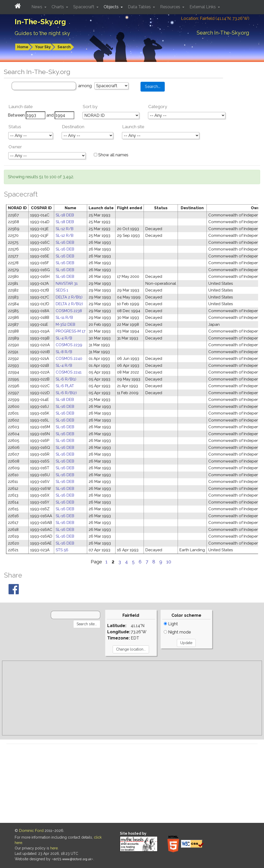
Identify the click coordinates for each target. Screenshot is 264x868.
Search (64, 47)
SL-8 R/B (64, 352)
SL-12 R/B (65, 229)
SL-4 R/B (64, 338)
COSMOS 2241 (69, 372)
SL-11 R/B (64, 318)
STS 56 (62, 550)
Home (23, 47)
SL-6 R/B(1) (66, 379)
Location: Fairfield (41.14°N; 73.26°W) (215, 18)
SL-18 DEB (65, 215)
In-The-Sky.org (40, 22)
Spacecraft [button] (84, 7)
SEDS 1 (62, 290)
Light (171, 624)
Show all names (111, 155)
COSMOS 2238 (69, 311)
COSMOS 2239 (69, 345)
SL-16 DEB (65, 242)
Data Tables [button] (140, 7)
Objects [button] (112, 7)
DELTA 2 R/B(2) (69, 304)
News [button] (37, 7)
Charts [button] (58, 7)
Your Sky (43, 47)
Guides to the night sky (42, 33)
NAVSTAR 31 (67, 283)
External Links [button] (203, 7)
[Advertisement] (132, 698)
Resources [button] (171, 7)
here (54, 848)
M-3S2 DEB (65, 325)
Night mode (177, 632)
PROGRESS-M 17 (71, 331)
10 (169, 562)
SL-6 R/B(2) (66, 393)
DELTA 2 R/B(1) (69, 297)
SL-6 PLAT (65, 386)
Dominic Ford (31, 831)
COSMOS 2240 (69, 359)
